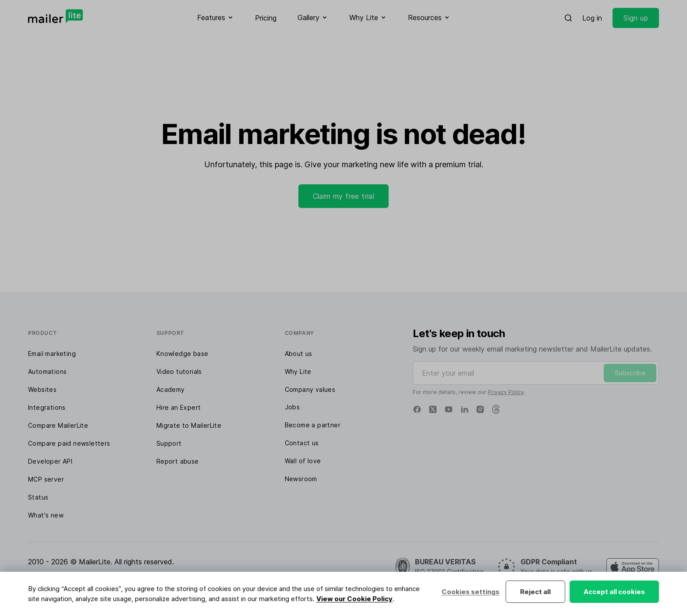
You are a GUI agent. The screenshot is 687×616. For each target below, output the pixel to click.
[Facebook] (417, 409)
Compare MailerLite (58, 425)
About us (299, 354)
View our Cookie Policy (354, 599)
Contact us (302, 443)
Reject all (535, 592)
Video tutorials (179, 371)
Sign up (636, 18)
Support (169, 443)
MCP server (46, 479)
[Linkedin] (464, 409)
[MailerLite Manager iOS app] (633, 567)
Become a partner (313, 425)
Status (38, 497)
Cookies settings (470, 592)
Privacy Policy (506, 392)
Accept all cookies (614, 592)
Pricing (266, 18)
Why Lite (298, 371)
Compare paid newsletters (69, 443)
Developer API (50, 461)
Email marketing (52, 354)
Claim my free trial (344, 196)
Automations (47, 371)
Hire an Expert (179, 407)
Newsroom (301, 479)
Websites (42, 389)
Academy (171, 389)
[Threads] (496, 409)
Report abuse (178, 461)
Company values (310, 389)
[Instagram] (480, 409)
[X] (433, 409)
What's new (46, 515)
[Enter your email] (536, 373)
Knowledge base (182, 354)
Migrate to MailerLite (189, 425)
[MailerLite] (55, 16)
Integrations (47, 407)
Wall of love (303, 461)
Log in (592, 18)
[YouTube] (449, 409)
